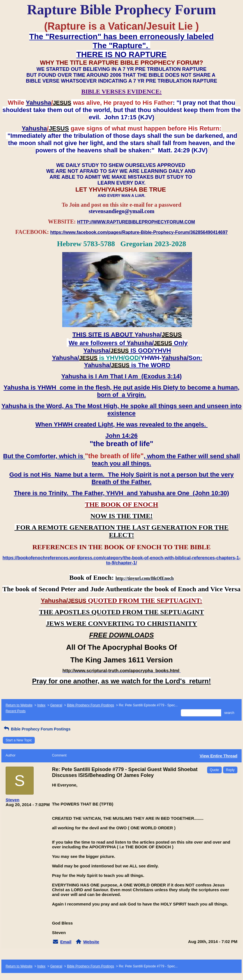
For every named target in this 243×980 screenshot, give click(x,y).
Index (41, 705)
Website (91, 942)
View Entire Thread (218, 756)
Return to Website (19, 705)
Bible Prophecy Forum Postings (91, 705)
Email (66, 942)
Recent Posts (16, 711)
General (56, 705)
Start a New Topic (19, 740)
